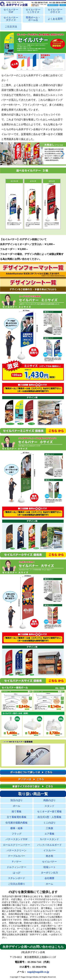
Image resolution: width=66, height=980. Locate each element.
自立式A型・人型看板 (49, 817)
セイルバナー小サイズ (55, 11)
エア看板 (49, 834)
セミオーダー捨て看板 (49, 811)
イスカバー (49, 850)
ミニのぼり (49, 823)
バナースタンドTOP (17, 839)
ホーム (49, 884)
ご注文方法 (11, 27)
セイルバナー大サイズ (11, 19)
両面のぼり (49, 800)
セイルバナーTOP (11, 11)
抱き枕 (49, 856)
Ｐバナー (17, 862)
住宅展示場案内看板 (17, 823)
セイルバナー (49, 862)
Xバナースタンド (49, 839)
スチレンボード (17, 878)
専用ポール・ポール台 (33, 19)
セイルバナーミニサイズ (33, 11)
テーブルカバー (17, 856)
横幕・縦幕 (17, 828)
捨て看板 (17, 811)
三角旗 (49, 828)
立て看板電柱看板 (17, 817)
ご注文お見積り (17, 884)
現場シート (49, 867)
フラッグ (17, 834)
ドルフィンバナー (17, 867)
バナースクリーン (17, 850)
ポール (17, 806)
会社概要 (49, 878)
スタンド (49, 806)
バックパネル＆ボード (49, 845)
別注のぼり (17, 800)
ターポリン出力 (49, 873)
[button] (4, 154)
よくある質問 (55, 19)
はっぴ (17, 873)
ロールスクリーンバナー (17, 845)
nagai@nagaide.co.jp (38, 972)
